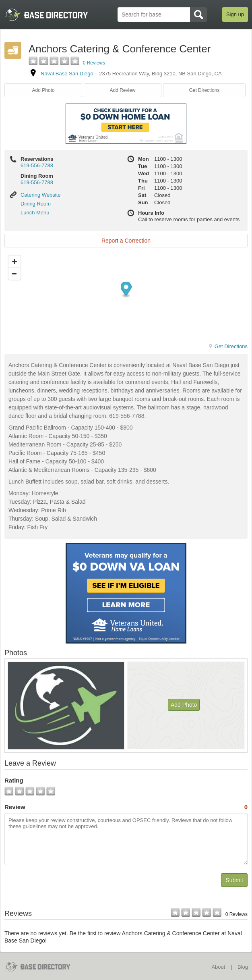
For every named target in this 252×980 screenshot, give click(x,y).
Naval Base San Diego (67, 74)
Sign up (235, 14)
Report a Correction (126, 241)
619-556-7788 (37, 165)
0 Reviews (94, 63)
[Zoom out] (14, 274)
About (218, 967)
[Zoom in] (14, 262)
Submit (234, 880)
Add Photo (43, 90)
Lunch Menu (35, 213)
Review (126, 807)
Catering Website (40, 195)
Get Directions (204, 90)
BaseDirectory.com (43, 967)
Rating (14, 780)
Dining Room (36, 204)
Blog (243, 967)
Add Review (123, 90)
